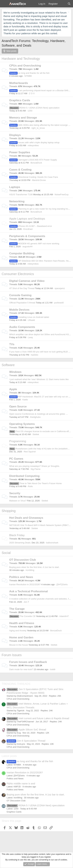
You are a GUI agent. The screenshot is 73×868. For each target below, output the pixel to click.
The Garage (17, 609)
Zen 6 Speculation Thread (26, 741)
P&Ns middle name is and (21, 783)
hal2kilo (35, 355)
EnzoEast (28, 229)
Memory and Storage (23, 118)
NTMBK (28, 76)
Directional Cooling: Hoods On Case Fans (34, 177)
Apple (13, 389)
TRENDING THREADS (16, 684)
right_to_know (38, 128)
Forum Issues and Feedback (28, 662)
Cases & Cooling (20, 170)
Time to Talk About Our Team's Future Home (35, 483)
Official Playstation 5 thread (22, 303)
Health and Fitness (22, 623)
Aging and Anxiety (18, 631)
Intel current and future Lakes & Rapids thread (38, 718)
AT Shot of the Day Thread (22, 288)
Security (15, 493)
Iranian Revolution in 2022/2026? (25, 584)
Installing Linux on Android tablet (29, 317)
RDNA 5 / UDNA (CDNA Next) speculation (34, 108)
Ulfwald (31, 320)
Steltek (36, 434)
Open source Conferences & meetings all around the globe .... (39, 414)
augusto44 (27, 247)
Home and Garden (21, 637)
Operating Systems (22, 424)
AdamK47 (64, 616)
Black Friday (17, 535)
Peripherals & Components (27, 236)
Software (8, 365)
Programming (18, 441)
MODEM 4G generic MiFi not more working (34, 244)
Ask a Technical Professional (29, 591)
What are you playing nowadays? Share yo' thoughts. (35, 466)
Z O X (32, 93)
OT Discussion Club (23, 560)
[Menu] (5, 4)
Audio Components (22, 327)
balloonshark (52, 543)
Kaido (25, 400)
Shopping (9, 511)
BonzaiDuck (36, 163)
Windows (15, 372)
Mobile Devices (19, 310)
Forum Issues (12, 655)
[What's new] (63, 4)
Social (6, 553)
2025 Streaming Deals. (20, 543)
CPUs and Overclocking (25, 66)
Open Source (18, 407)
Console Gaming (20, 295)
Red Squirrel (30, 452)
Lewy (30, 337)
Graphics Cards (20, 100)
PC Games (16, 459)
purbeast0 (59, 303)
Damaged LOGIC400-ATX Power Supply (33, 160)
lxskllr (53, 669)
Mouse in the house (19, 645)
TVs (12, 344)
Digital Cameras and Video (27, 281)
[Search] (69, 4)
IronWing (30, 570)
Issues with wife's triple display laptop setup (34, 142)
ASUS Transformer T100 (21, 194)
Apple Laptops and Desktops (27, 219)
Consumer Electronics (18, 274)
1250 (30, 111)
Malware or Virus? (18, 501)
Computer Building (22, 253)
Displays (15, 135)
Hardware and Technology (21, 59)
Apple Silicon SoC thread (26, 729)
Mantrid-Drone (39, 180)
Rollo (30, 486)
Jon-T (26, 602)
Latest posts (9, 756)
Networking (17, 201)
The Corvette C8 (22, 616)
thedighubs (35, 417)
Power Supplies (20, 152)
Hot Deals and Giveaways (26, 518)
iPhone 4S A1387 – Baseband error (31, 226)
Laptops (15, 187)
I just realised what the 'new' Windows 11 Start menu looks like (39, 379)
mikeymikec (33, 145)
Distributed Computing (24, 476)
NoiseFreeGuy (62, 194)
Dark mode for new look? (21, 669)
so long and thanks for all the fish (29, 73)
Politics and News (21, 577)
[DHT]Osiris (62, 584)
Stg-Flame (35, 469)
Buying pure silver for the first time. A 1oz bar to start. (34, 567)
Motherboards (19, 83)
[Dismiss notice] (68, 13)
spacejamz (60, 288)
